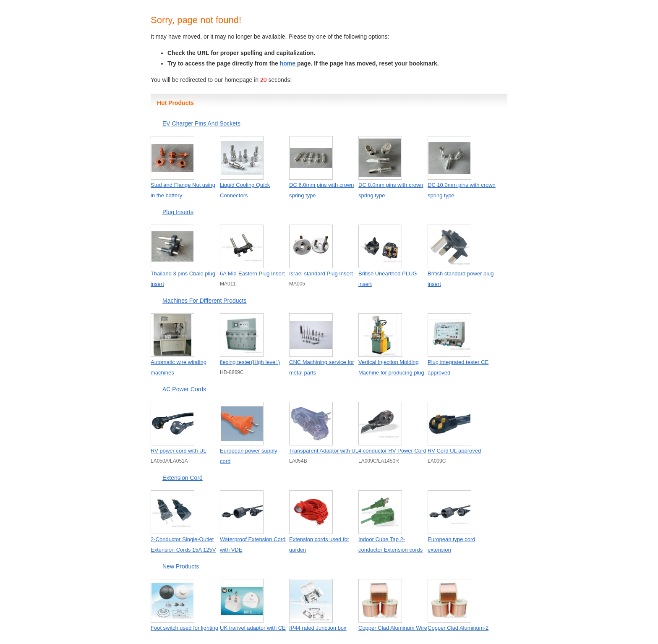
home (289, 63)
